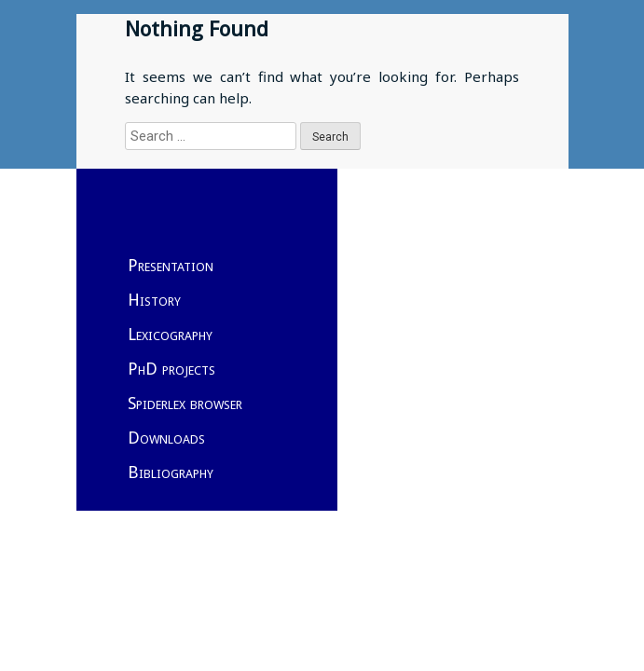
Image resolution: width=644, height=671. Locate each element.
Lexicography (170, 334)
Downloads (166, 438)
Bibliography (171, 472)
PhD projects (171, 369)
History (154, 300)
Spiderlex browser (185, 403)
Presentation (171, 265)
